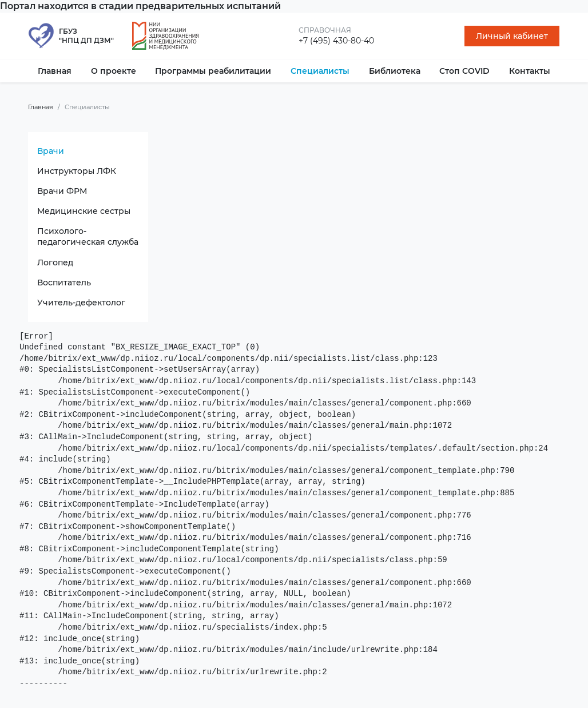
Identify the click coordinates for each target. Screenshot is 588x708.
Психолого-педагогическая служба (88, 236)
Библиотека (395, 71)
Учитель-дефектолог (81, 303)
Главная (55, 71)
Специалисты (320, 71)
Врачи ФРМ (62, 191)
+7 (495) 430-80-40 (336, 41)
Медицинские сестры (84, 211)
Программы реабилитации (213, 71)
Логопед (55, 262)
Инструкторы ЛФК (77, 171)
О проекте (114, 71)
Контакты (530, 71)
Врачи (51, 151)
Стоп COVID (464, 71)
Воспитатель (64, 283)
